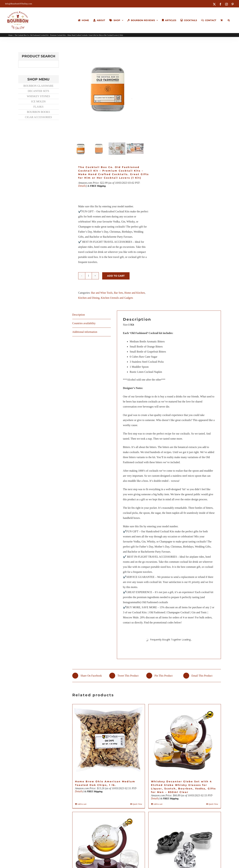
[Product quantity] (89, 276)
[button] (229, 20)
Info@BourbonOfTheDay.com (19, 4)
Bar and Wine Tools (102, 293)
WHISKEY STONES (38, 96)
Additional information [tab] (85, 333)
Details (82, 186)
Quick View (137, 805)
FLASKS (39, 107)
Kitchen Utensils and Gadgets (117, 298)
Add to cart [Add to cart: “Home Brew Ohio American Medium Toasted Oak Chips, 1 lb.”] (82, 805)
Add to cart (116, 276)
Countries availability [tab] (84, 324)
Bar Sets (119, 293)
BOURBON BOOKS (38, 112)
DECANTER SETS (38, 91)
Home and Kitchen (135, 293)
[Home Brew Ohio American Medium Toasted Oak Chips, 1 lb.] (109, 741)
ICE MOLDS (39, 101)
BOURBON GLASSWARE (38, 86)
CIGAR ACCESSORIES (39, 117)
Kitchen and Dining (89, 298)
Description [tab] (79, 315)
